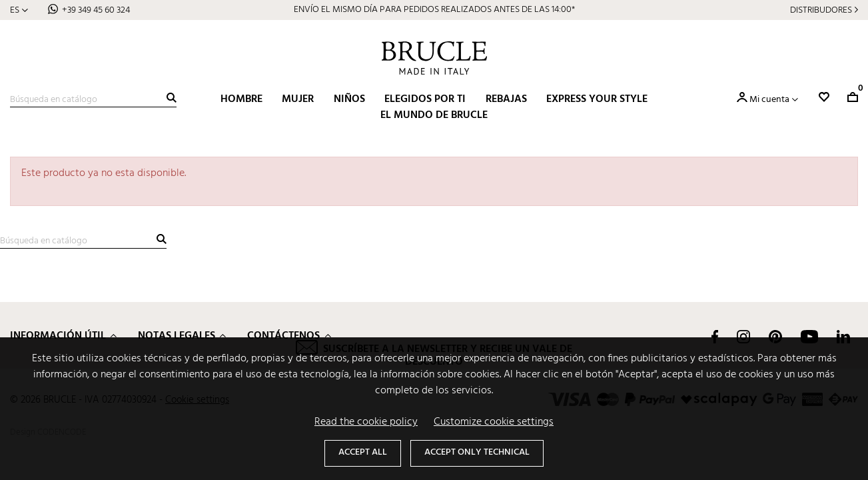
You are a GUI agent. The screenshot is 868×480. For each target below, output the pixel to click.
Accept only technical (477, 452)
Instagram (743, 337)
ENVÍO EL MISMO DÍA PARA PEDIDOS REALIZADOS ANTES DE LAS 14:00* (434, 10)
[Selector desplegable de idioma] (19, 10)
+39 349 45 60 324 (96, 10)
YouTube (809, 337)
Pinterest (775, 337)
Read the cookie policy (366, 422)
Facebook (715, 337)
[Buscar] (93, 100)
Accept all (363, 452)
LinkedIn (843, 337)
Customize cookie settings (494, 422)
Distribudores (821, 10)
